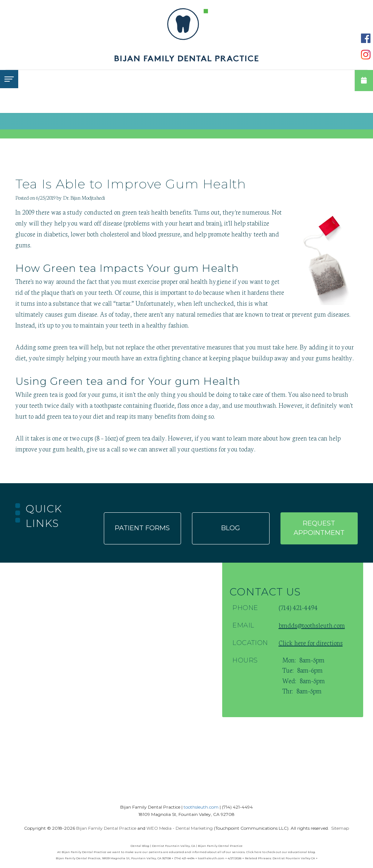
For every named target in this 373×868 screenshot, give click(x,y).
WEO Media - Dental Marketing (180, 828)
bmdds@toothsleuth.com (312, 625)
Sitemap (340, 828)
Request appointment (319, 528)
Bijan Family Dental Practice (106, 828)
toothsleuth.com (201, 807)
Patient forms (142, 528)
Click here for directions (311, 642)
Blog (231, 528)
